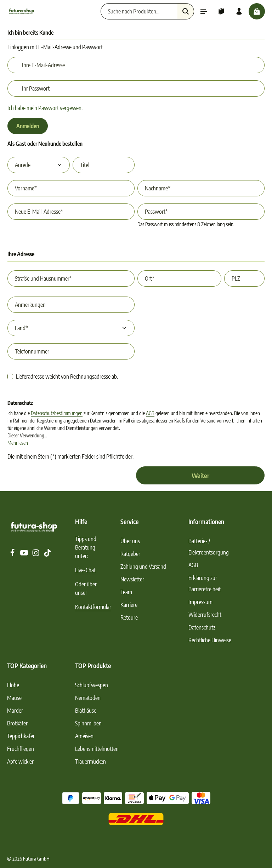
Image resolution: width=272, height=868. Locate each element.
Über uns (130, 541)
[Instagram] (36, 554)
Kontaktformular (93, 607)
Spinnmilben (88, 723)
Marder (15, 711)
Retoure (129, 617)
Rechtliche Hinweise (210, 640)
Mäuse (14, 698)
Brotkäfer (17, 723)
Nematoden (88, 698)
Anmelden (28, 126)
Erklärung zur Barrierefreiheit (205, 584)
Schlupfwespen (92, 685)
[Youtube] (25, 554)
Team (126, 592)
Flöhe (13, 685)
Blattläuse (86, 711)
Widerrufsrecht (205, 615)
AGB (150, 413)
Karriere (129, 605)
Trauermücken (90, 761)
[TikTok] (47, 554)
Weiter (200, 475)
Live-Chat (85, 570)
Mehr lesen (18, 443)
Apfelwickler (20, 761)
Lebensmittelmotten (97, 749)
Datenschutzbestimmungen (57, 413)
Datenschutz (202, 627)
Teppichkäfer (21, 736)
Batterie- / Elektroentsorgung (209, 547)
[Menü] (204, 11)
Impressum (200, 602)
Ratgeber (130, 554)
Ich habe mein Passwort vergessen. (45, 108)
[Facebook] (13, 554)
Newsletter (132, 579)
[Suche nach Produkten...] (139, 11)
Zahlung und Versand (143, 567)
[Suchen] (186, 11)
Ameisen (84, 736)
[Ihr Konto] (239, 11)
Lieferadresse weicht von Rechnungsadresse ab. (67, 376)
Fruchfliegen (21, 749)
